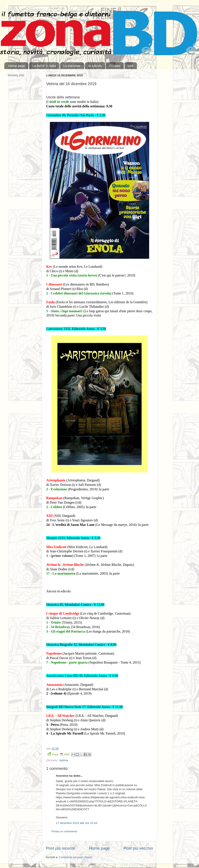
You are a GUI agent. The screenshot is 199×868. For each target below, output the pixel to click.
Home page (17, 66)
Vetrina (64, 760)
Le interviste (72, 66)
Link (131, 66)
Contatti (115, 66)
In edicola (95, 66)
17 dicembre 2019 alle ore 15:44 (77, 823)
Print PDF (59, 754)
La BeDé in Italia (44, 66)
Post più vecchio (138, 848)
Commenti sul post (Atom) (76, 857)
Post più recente (61, 848)
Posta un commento (64, 831)
